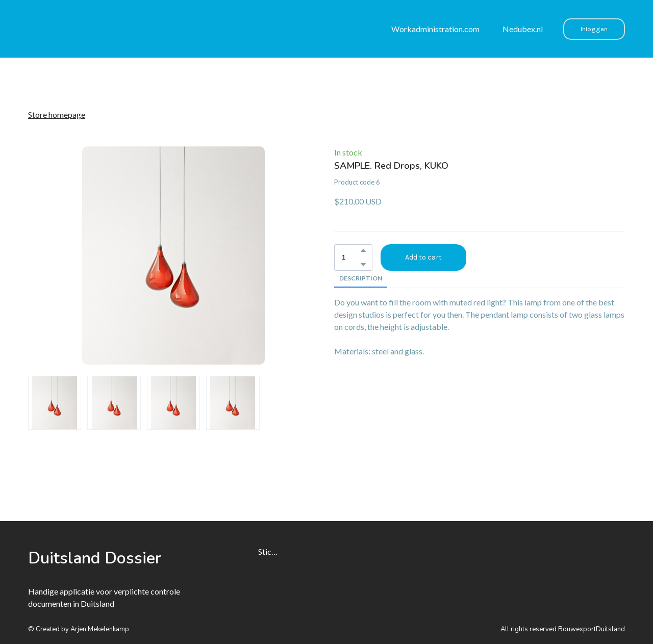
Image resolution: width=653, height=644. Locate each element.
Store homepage (57, 114)
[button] (594, 29)
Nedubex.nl (523, 29)
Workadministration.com (435, 29)
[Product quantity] (351, 257)
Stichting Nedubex (269, 551)
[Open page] (97, 558)
